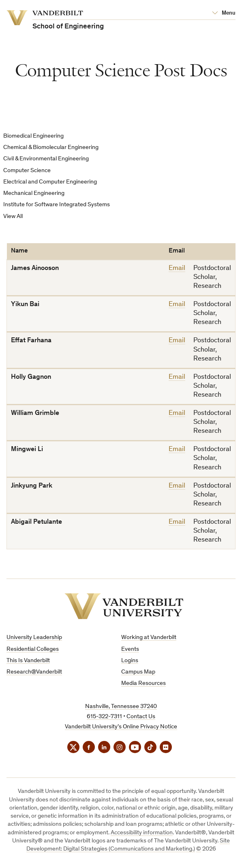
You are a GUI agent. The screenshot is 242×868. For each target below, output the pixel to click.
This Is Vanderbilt (28, 661)
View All (13, 217)
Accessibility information (142, 833)
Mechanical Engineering (34, 193)
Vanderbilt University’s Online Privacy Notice (121, 727)
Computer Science (27, 171)
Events (130, 649)
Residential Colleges (33, 649)
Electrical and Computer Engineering (50, 182)
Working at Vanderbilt (149, 638)
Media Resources (143, 683)
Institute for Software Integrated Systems (57, 205)
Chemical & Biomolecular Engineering (51, 148)
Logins (130, 661)
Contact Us (141, 717)
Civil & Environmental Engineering (46, 159)
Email (177, 269)
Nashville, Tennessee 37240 (121, 707)
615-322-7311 (104, 717)
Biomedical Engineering (33, 136)
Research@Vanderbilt (34, 672)
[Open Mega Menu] (224, 13)
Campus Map (138, 672)
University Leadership (34, 638)
